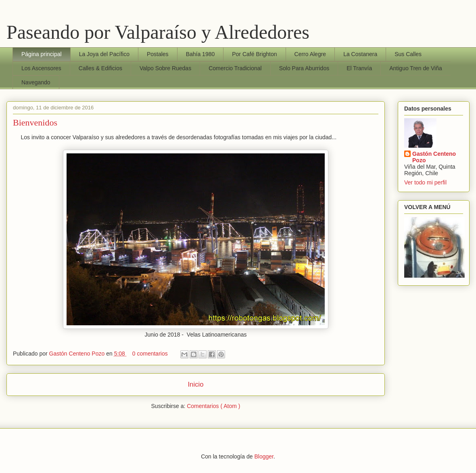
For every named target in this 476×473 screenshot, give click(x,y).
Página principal (42, 54)
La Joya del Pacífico (104, 54)
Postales (158, 54)
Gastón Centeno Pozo (78, 354)
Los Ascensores (41, 68)
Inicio (195, 384)
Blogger (264, 456)
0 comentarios (151, 354)
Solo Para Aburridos (304, 68)
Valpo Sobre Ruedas (165, 68)
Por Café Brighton (254, 54)
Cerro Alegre (310, 54)
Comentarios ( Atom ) (213, 406)
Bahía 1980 (200, 54)
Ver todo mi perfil (425, 182)
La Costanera (360, 54)
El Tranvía (359, 68)
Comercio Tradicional (235, 68)
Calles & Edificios (100, 68)
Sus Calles (408, 54)
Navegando (36, 82)
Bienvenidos (35, 122)
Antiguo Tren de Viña (416, 68)
